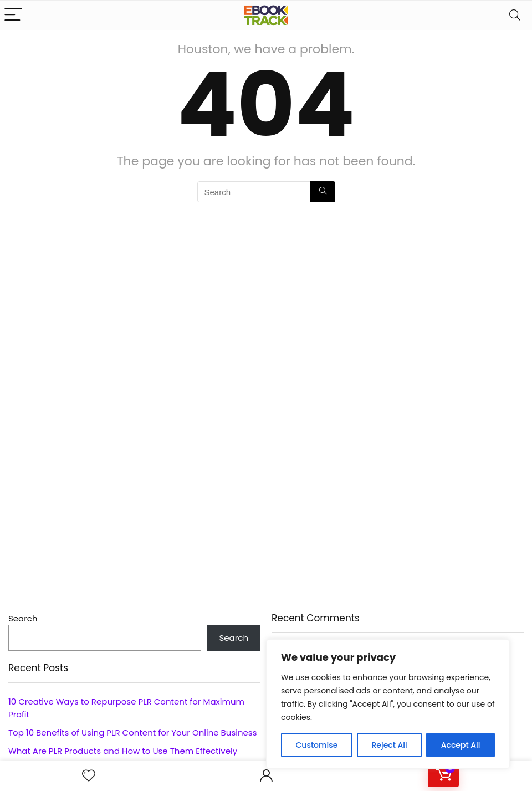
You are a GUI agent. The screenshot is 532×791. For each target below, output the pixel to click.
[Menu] (13, 15)
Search (23, 618)
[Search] (515, 15)
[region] (388, 704)
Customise (317, 745)
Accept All (461, 745)
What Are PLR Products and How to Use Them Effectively (123, 751)
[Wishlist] (89, 776)
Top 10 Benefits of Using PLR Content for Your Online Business (132, 733)
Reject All (389, 745)
